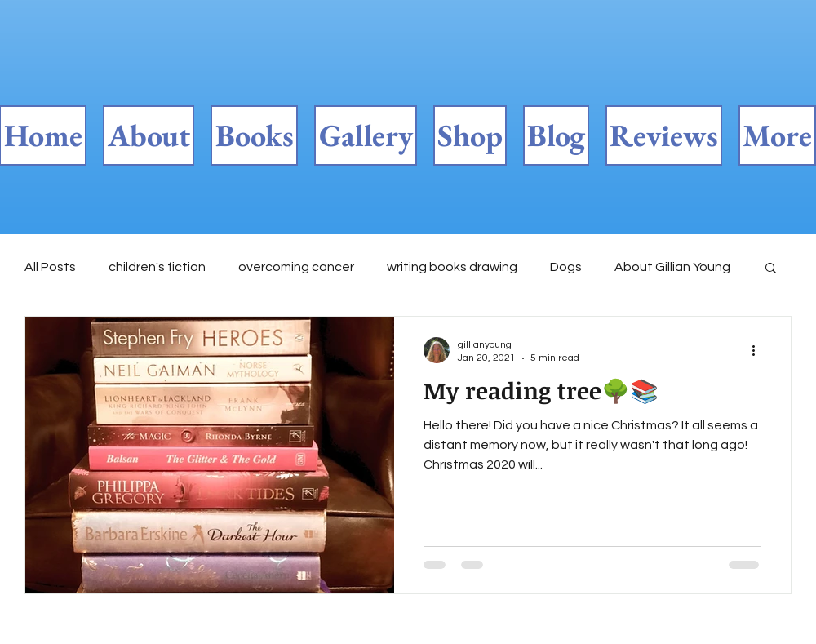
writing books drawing (452, 267)
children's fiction (157, 267)
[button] (771, 269)
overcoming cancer (296, 267)
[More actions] (759, 350)
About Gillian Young (672, 267)
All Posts (50, 267)
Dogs (566, 267)
